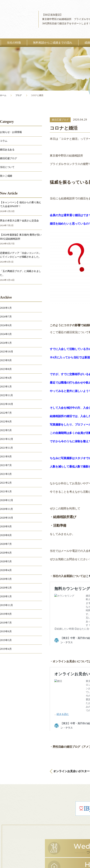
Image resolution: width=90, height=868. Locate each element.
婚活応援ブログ (60, 120)
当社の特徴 (14, 43)
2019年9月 (6, 614)
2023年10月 (7, 352)
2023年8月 (6, 369)
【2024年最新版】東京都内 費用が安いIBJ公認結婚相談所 (21, 237)
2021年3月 (6, 474)
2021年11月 (7, 448)
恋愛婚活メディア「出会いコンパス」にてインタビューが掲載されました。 (21, 255)
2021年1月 (6, 492)
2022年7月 (6, 413)
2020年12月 (7, 500)
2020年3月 (6, 579)
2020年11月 (7, 509)
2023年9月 (6, 360)
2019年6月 (6, 631)
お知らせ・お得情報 (11, 132)
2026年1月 (6, 308)
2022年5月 (6, 430)
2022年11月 (7, 395)
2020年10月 (7, 518)
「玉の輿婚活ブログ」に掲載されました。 (21, 273)
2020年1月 (6, 596)
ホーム (3, 95)
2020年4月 (6, 570)
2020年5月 (6, 561)
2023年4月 (6, 378)
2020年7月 (6, 544)
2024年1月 (6, 343)
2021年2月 (6, 483)
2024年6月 (6, 325)
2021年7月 (6, 465)
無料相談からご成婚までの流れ (53, 43)
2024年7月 (6, 317)
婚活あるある (7, 150)
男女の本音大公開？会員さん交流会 (19, 221)
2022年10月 (7, 404)
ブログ (19, 95)
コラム (4, 141)
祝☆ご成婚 (6, 176)
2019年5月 (6, 640)
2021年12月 (7, 439)
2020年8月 (6, 535)
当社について (7, 167)
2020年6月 (6, 553)
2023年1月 (6, 387)
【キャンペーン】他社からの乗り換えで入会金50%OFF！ (21, 204)
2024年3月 (6, 334)
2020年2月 (6, 588)
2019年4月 (6, 649)
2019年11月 (7, 605)
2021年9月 (6, 457)
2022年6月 (6, 422)
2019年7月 (6, 623)
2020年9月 (6, 527)
